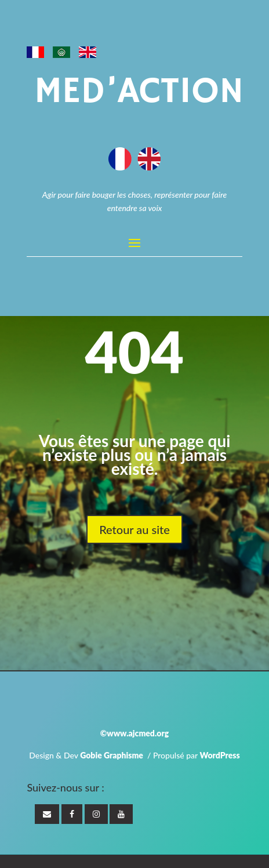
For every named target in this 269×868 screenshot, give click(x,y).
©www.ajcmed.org (134, 733)
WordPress (219, 755)
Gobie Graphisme (112, 755)
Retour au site (134, 529)
